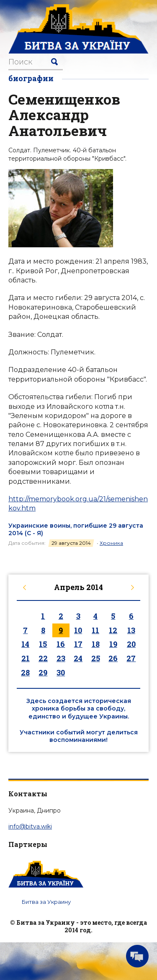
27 (131, 658)
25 (96, 658)
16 (61, 644)
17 (78, 644)
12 (113, 630)
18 (96, 644)
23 (61, 658)
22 (43, 658)
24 (78, 658)
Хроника (111, 543)
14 (25, 644)
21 (26, 658)
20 (131, 644)
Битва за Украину (46, 902)
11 (95, 630)
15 (43, 644)
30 (61, 672)
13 (131, 630)
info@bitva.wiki (30, 826)
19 (113, 644)
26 (113, 658)
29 (43, 672)
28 (25, 672)
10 (78, 630)
